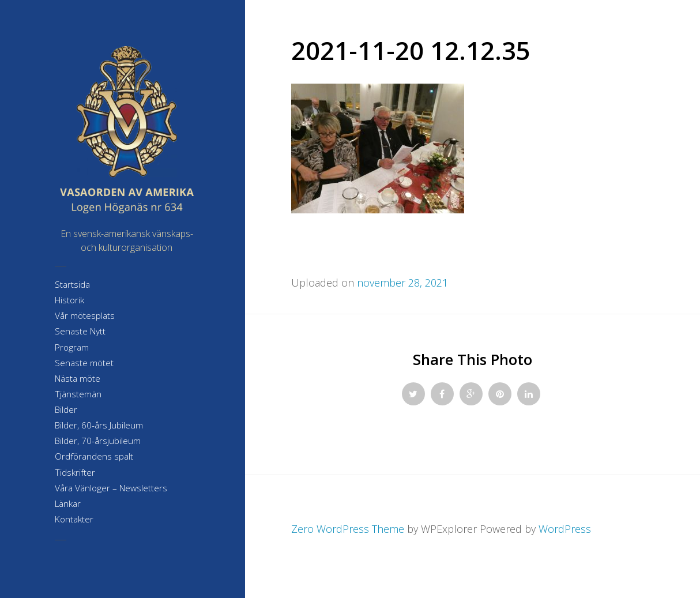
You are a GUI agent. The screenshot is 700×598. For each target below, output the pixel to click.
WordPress (565, 529)
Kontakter (74, 519)
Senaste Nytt (80, 331)
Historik (69, 300)
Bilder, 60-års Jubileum (99, 425)
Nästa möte (78, 379)
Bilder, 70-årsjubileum (98, 441)
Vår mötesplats (85, 316)
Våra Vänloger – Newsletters (111, 488)
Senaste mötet (84, 363)
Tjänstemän (78, 394)
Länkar (68, 504)
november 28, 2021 (402, 283)
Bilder (66, 410)
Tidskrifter (75, 473)
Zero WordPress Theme (348, 529)
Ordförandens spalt (94, 456)
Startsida (72, 285)
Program (72, 347)
